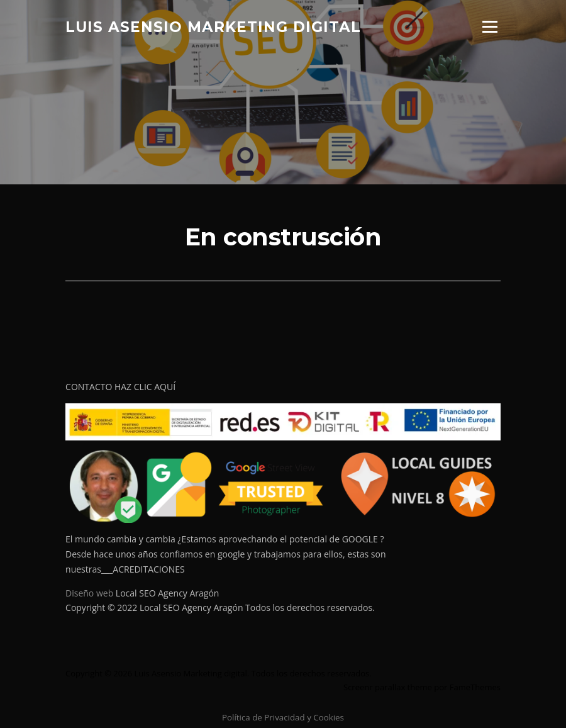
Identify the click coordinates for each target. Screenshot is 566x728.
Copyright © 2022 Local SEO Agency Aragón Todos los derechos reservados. (220, 608)
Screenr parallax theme (388, 687)
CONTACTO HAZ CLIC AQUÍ (120, 387)
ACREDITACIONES (148, 569)
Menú (490, 27)
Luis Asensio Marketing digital (213, 26)
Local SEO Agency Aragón (168, 593)
